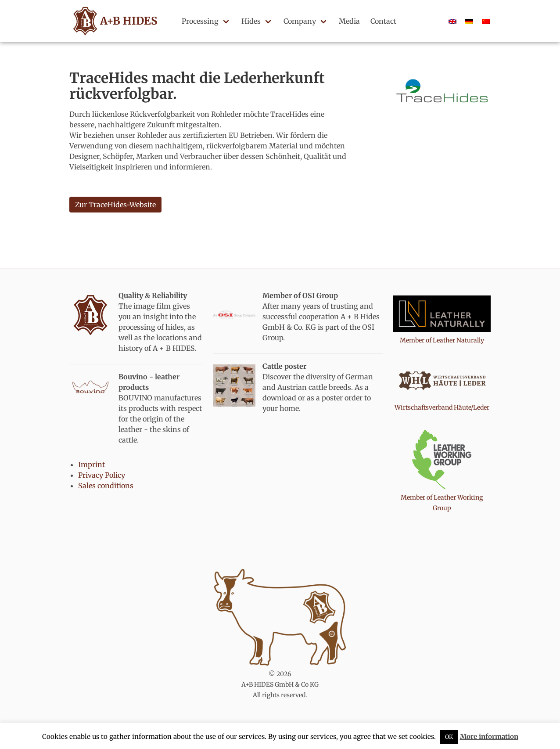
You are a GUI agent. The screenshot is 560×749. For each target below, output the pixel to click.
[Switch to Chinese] (486, 21)
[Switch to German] (469, 21)
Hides (251, 21)
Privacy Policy (102, 475)
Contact (383, 21)
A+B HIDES (114, 21)
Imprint (92, 465)
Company (300, 21)
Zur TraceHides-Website (115, 205)
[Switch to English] (452, 21)
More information (489, 736)
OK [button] (449, 737)
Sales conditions (106, 486)
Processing (200, 21)
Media (349, 21)
